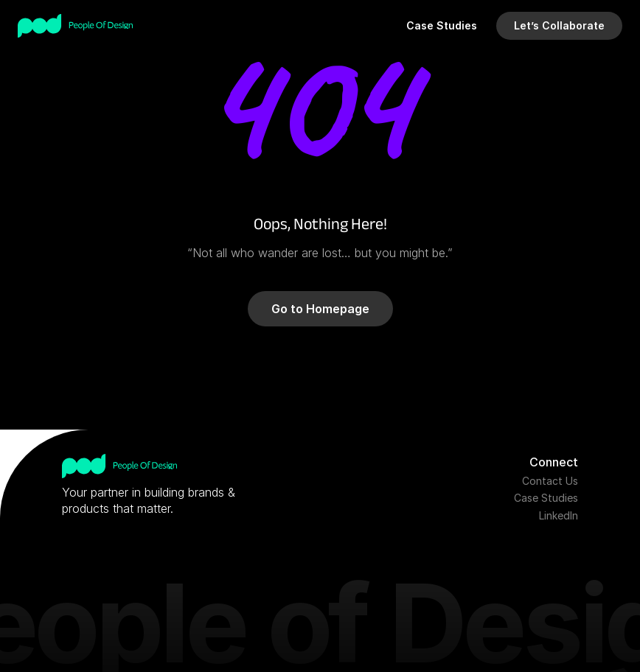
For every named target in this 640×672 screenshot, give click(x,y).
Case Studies (546, 498)
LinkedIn (559, 515)
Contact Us (550, 481)
